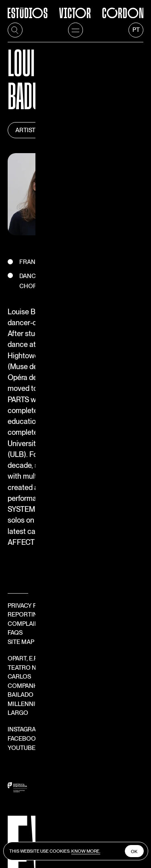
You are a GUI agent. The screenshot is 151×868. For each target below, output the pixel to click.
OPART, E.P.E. (29, 562)
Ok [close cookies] (134, 851)
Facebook (27, 615)
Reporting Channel (40, 518)
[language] (136, 30)
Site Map (21, 545)
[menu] (76, 30)
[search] (15, 30)
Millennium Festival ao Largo (59, 589)
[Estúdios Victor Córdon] (75, 9)
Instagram (28, 606)
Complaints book (36, 527)
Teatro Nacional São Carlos (58, 571)
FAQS (15, 536)
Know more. (87, 851)
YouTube (25, 624)
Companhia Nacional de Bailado (63, 580)
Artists (28, 98)
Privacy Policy (31, 509)
